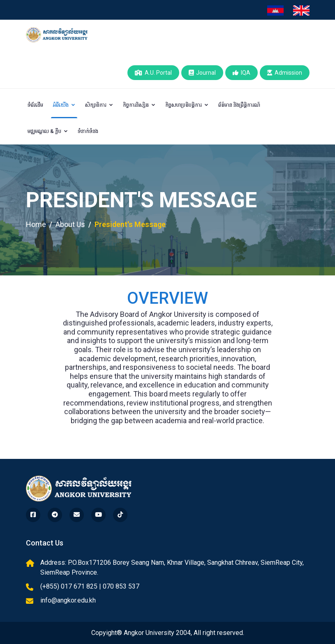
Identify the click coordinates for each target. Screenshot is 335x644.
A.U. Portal (153, 73)
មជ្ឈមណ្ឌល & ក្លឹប (48, 131)
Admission (285, 73)
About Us (70, 224)
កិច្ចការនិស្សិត (139, 105)
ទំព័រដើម (35, 105)
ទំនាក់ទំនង (88, 131)
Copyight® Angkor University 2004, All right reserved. (168, 633)
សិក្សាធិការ (99, 105)
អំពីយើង (64, 105)
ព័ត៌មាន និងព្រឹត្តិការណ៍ (239, 105)
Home (36, 224)
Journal (202, 73)
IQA (241, 73)
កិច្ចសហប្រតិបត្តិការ (187, 105)
